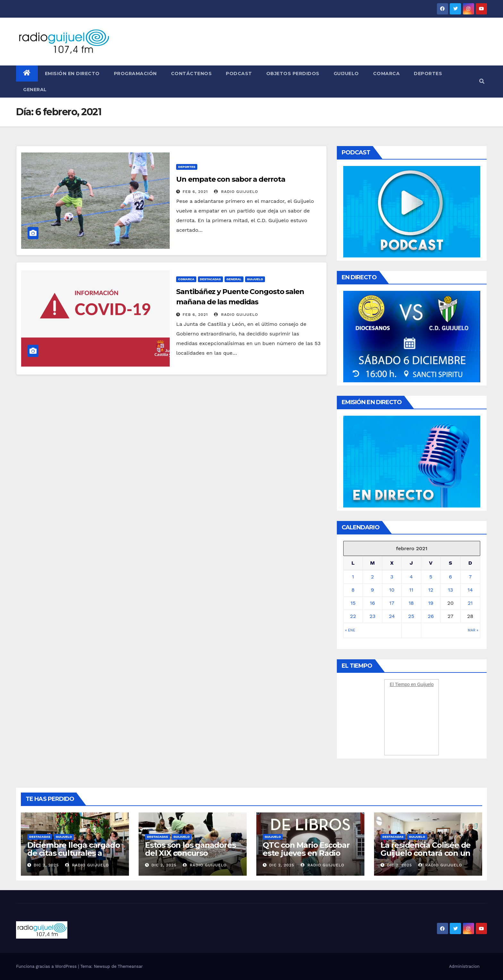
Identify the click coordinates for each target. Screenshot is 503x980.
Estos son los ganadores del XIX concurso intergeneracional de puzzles (190, 857)
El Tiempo (400, 684)
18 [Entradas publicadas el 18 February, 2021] (411, 603)
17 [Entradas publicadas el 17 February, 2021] (392, 603)
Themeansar (130, 966)
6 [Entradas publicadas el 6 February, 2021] (450, 577)
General (35, 90)
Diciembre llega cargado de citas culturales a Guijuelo (73, 853)
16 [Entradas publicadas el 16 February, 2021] (372, 603)
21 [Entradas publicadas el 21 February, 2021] (470, 603)
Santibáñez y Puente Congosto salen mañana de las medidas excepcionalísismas (240, 302)
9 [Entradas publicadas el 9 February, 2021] (372, 590)
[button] (482, 81)
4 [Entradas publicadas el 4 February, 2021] (411, 577)
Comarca (387, 74)
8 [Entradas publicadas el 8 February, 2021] (353, 590)
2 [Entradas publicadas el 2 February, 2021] (372, 577)
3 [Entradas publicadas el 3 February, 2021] (392, 577)
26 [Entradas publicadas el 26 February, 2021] (431, 616)
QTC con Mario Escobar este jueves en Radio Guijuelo (306, 853)
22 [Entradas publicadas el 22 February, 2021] (353, 616)
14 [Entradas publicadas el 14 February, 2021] (470, 590)
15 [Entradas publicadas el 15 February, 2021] (353, 603)
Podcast (239, 74)
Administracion (464, 966)
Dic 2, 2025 (46, 865)
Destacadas (210, 279)
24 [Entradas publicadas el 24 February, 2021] (392, 616)
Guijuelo (346, 74)
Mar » (473, 630)
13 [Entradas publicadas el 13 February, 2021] (450, 590)
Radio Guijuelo (236, 192)
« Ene (350, 630)
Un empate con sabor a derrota (230, 179)
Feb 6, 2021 (195, 192)
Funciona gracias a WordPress (47, 966)
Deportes (428, 74)
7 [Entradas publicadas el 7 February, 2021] (470, 577)
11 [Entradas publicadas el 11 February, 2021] (411, 590)
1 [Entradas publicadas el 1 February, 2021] (353, 577)
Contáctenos (192, 74)
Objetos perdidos (293, 74)
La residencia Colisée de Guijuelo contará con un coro (426, 853)
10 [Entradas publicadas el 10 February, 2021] (392, 590)
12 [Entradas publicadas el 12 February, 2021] (431, 590)
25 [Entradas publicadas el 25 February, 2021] (411, 616)
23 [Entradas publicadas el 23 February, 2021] (373, 616)
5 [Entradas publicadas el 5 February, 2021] (431, 577)
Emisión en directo (72, 74)
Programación (135, 74)
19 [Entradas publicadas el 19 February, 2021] (431, 603)
